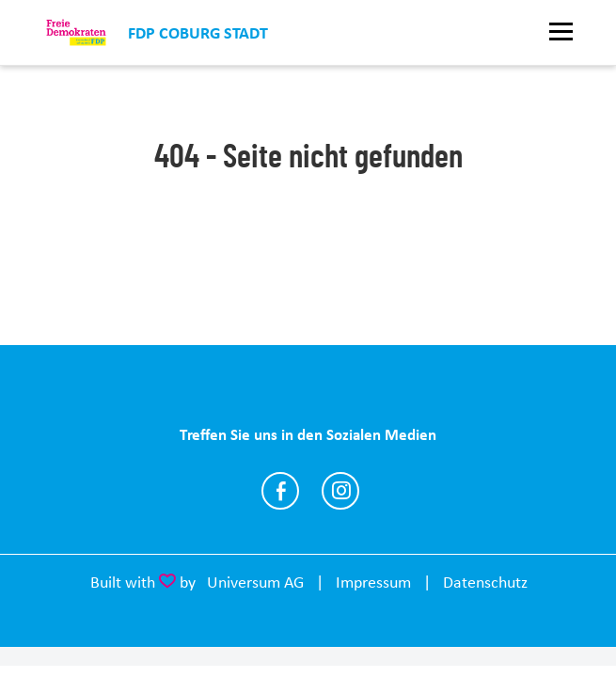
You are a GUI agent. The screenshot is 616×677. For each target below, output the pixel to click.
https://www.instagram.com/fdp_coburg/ (340, 491)
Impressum (373, 582)
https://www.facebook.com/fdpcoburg (280, 491)
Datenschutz (485, 582)
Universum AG (255, 582)
